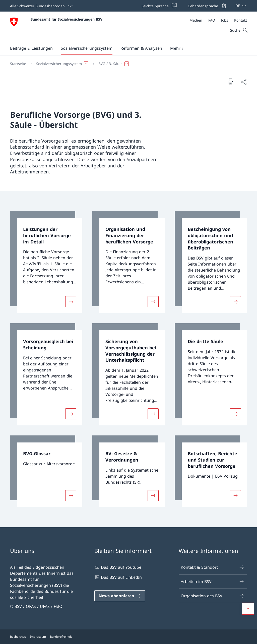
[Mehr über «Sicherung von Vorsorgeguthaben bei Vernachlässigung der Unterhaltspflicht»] (153, 414)
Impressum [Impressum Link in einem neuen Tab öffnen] (38, 637)
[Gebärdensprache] (206, 6)
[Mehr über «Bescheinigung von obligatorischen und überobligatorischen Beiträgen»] (235, 302)
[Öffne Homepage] (56, 26)
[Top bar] (183, 6)
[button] (31, 48)
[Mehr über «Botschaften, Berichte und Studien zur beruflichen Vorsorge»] (235, 496)
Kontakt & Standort (213, 567)
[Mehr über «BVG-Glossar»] (71, 496)
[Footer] (128, 637)
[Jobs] (225, 20)
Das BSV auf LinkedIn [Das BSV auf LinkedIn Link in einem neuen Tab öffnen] (118, 577)
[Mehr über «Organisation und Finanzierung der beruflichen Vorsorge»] (153, 302)
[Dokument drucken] (230, 82)
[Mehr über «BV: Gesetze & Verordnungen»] (153, 496)
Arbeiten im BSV (213, 582)
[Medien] (196, 20)
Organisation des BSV (213, 596)
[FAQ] (212, 20)
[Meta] (218, 20)
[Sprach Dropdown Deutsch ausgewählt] (239, 6)
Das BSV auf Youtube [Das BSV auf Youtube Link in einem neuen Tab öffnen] (118, 567)
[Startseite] (18, 64)
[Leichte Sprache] (159, 6)
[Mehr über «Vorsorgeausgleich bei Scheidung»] (71, 414)
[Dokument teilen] (243, 82)
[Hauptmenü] (124, 48)
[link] (46, 262)
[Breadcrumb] (126, 64)
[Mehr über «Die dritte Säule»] (235, 414)
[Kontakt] (241, 20)
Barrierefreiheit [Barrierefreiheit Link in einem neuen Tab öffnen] (61, 637)
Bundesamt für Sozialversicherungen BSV (66, 19)
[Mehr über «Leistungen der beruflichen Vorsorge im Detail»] (71, 302)
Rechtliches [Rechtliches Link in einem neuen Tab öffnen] (18, 637)
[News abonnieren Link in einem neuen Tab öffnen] (120, 596)
